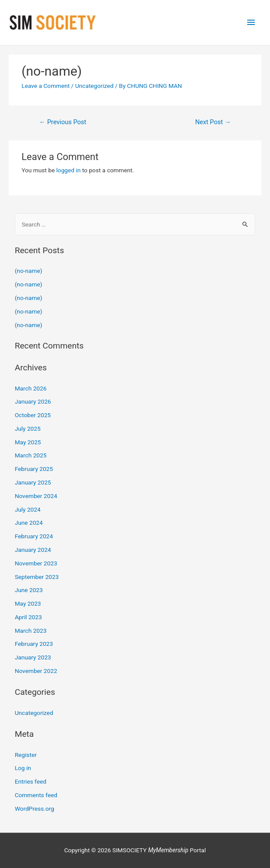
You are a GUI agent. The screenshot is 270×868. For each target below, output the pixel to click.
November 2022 (36, 671)
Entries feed (31, 781)
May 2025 (28, 442)
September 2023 (37, 577)
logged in (69, 170)
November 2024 (36, 496)
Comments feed (36, 795)
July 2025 (28, 429)
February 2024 (34, 536)
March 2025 (31, 455)
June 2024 (29, 523)
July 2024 (28, 509)
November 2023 (36, 563)
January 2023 (33, 657)
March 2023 (31, 631)
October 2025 (33, 415)
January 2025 (33, 482)
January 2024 (33, 550)
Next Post (213, 122)
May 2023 (28, 603)
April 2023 (28, 617)
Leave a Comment (46, 86)
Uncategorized (95, 86)
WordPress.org (35, 809)
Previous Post (63, 122)
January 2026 (33, 401)
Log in (23, 768)
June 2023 (29, 590)
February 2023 (34, 644)
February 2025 (34, 469)
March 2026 (31, 388)
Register (26, 755)
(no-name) (29, 271)
